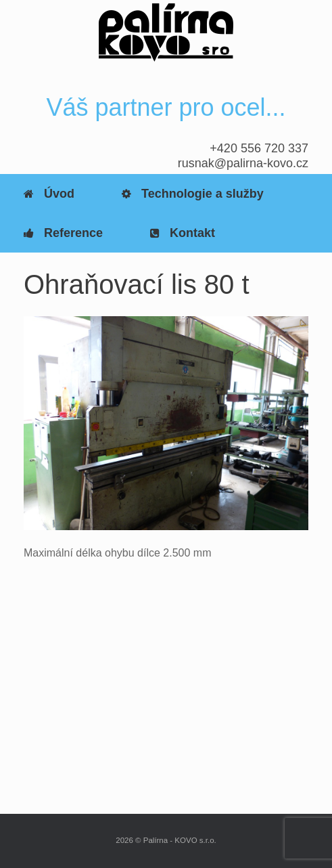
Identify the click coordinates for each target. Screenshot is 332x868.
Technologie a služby (193, 194)
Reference (63, 233)
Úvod (49, 194)
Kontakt (183, 233)
